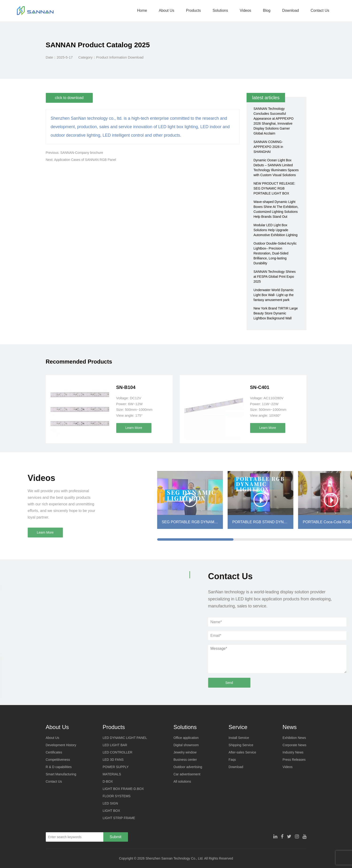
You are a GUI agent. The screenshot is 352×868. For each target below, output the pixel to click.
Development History (61, 745)
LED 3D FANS (113, 760)
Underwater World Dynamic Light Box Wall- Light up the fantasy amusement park (274, 295)
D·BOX (108, 781)
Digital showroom (186, 745)
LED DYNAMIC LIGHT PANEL (125, 738)
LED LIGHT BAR (115, 745)
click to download (70, 98)
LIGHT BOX (111, 811)
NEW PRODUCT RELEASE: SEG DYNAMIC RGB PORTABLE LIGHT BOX (275, 188)
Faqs (232, 760)
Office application (186, 738)
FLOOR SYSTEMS (117, 796)
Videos (245, 10)
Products (193, 10)
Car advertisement (187, 774)
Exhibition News (294, 738)
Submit (116, 837)
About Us (166, 10)
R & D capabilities (59, 767)
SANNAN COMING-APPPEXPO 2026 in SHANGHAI (268, 147)
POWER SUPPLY (116, 767)
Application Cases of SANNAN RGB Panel (85, 160)
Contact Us (319, 10)
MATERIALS (112, 774)
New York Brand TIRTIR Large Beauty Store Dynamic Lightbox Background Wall (276, 313)
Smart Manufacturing (61, 774)
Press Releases (294, 760)
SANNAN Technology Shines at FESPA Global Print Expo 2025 (275, 277)
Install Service (239, 738)
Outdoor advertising (188, 767)
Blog (266, 10)
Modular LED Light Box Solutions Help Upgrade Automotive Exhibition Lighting (276, 230)
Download (290, 10)
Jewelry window (185, 752)
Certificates (54, 752)
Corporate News (294, 745)
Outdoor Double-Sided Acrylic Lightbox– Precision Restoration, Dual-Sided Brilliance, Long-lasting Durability (275, 253)
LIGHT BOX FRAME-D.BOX (123, 789)
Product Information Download (120, 57)
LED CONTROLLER (118, 752)
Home (141, 10)
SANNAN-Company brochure (82, 153)
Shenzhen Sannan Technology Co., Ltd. (174, 858)
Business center (185, 760)
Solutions (220, 10)
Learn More (134, 488)
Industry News (293, 752)
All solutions (182, 781)
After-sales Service (242, 752)
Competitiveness (58, 760)
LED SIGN (110, 803)
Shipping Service (241, 745)
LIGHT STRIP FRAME (119, 818)
